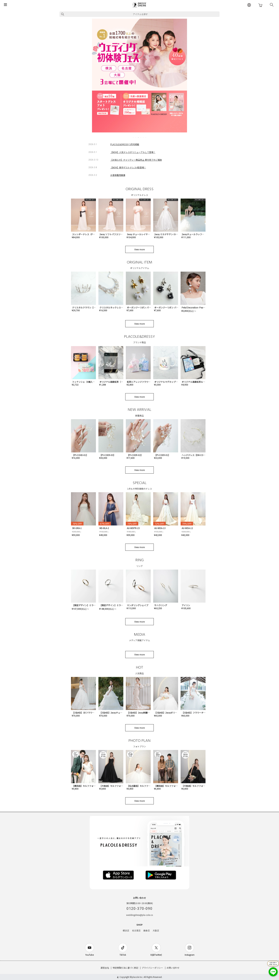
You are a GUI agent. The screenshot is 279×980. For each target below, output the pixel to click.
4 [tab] (141, 137)
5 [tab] (143, 137)
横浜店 (126, 931)
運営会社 (105, 968)
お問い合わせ (173, 968)
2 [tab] (136, 137)
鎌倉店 (147, 931)
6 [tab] (146, 137)
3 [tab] (138, 137)
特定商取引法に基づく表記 (125, 968)
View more (139, 249)
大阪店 (156, 931)
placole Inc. (137, 977)
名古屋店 (136, 931)
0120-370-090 (139, 909)
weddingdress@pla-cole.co (140, 915)
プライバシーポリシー (152, 968)
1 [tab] (133, 137)
